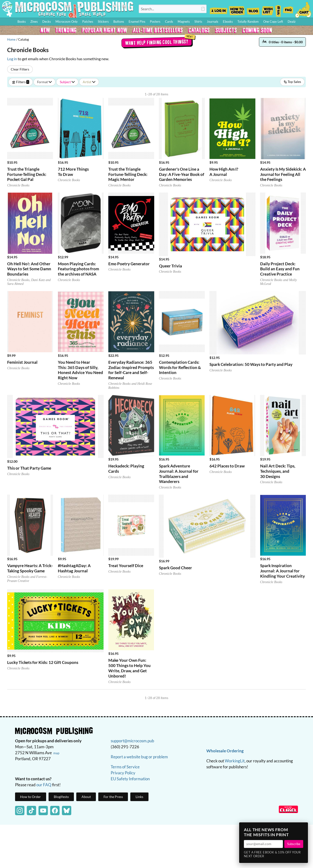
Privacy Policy (123, 773)
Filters (21, 82)
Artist (89, 82)
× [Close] (303, 827)
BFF (278, 9)
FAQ (288, 9)
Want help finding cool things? (156, 42)
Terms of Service (125, 767)
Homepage (68, 9)
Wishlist (267, 9)
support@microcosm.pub (132, 741)
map (56, 753)
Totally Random (248, 22)
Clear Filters (20, 69)
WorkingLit (235, 761)
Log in (12, 59)
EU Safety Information (130, 779)
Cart (303, 9)
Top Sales (292, 82)
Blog (253, 9)
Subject (67, 82)
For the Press (113, 797)
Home (11, 39)
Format (44, 82)
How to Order (237, 9)
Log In (218, 9)
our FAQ (44, 785)
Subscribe (294, 844)
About (86, 797)
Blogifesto (61, 797)
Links (139, 797)
